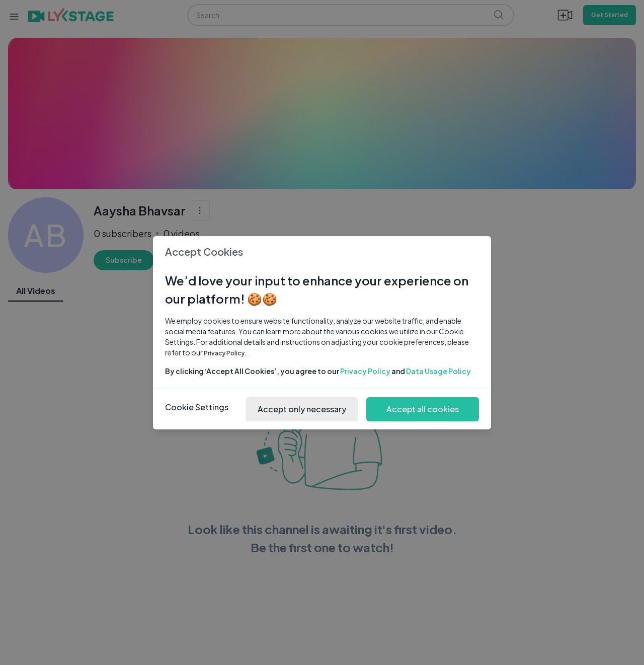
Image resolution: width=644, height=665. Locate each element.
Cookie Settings (197, 407)
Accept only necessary (302, 409)
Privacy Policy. (225, 353)
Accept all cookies (423, 409)
